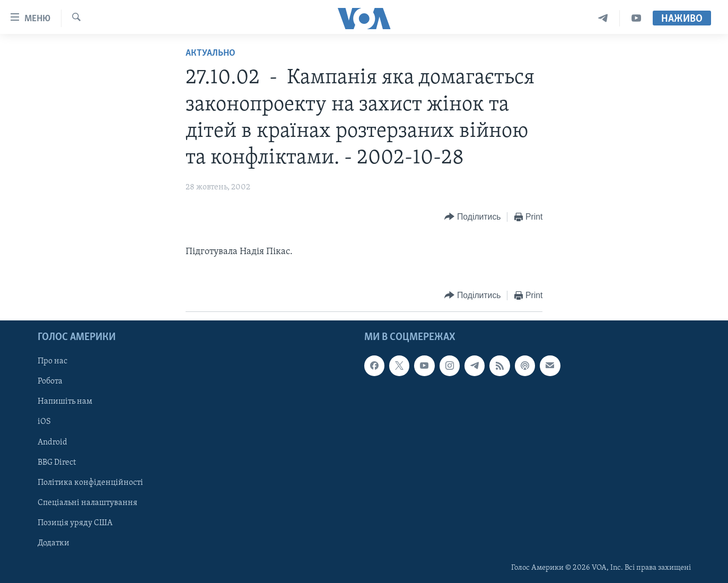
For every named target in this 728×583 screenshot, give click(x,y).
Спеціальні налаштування (87, 503)
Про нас (52, 361)
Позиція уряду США (75, 523)
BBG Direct (57, 462)
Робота (50, 381)
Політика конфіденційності (90, 483)
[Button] (472, 217)
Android (52, 442)
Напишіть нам (65, 402)
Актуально (210, 53)
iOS (44, 422)
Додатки (54, 543)
